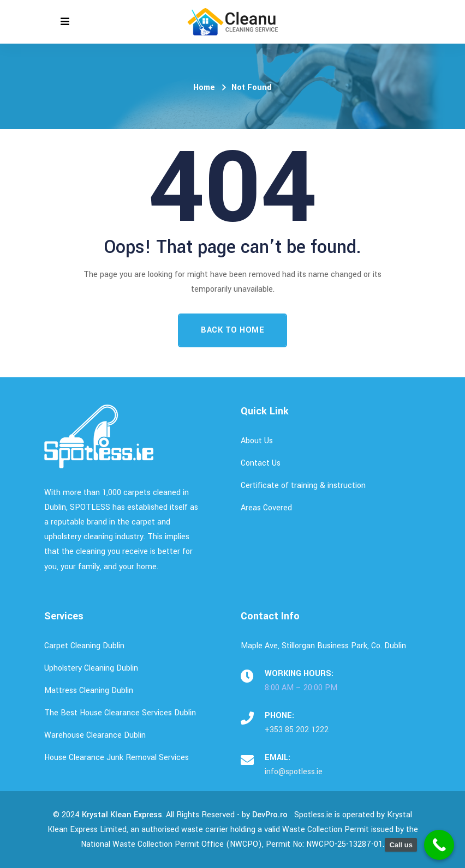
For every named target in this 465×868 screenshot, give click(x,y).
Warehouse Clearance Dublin (95, 735)
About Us (257, 441)
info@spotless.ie (294, 772)
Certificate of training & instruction (303, 486)
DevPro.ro (270, 815)
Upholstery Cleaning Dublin (91, 668)
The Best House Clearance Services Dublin (120, 713)
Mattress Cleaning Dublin (89, 691)
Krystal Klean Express (122, 815)
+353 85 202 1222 (297, 730)
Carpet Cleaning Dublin (84, 646)
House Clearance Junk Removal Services (117, 758)
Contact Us (261, 463)
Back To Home (233, 330)
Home (204, 88)
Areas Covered (266, 508)
